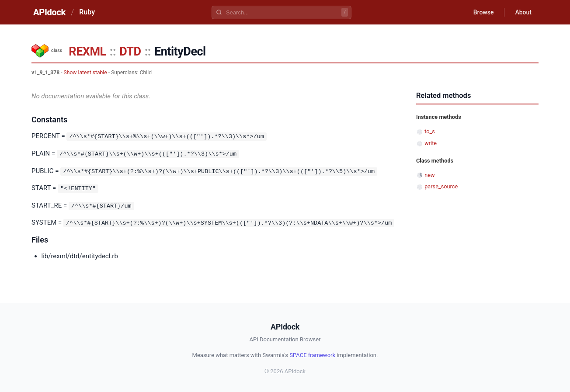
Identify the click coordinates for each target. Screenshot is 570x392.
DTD (130, 52)
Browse (484, 12)
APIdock (49, 12)
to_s (430, 131)
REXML (87, 52)
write (431, 143)
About (523, 12)
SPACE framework (312, 354)
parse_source (441, 186)
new (429, 175)
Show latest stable (85, 73)
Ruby (87, 12)
